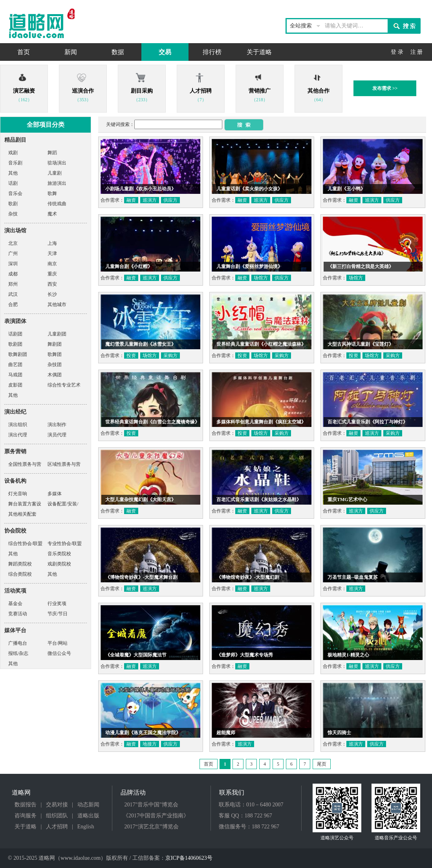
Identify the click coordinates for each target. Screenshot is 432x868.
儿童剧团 (57, 334)
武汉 (13, 294)
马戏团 (15, 375)
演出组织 (18, 425)
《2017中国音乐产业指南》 (156, 816)
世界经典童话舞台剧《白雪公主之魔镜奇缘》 (152, 422)
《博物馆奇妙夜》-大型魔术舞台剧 (141, 577)
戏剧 (13, 153)
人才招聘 (57, 827)
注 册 (417, 52)
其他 (13, 173)
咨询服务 (26, 816)
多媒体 (55, 494)
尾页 (322, 764)
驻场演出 (57, 163)
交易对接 (57, 805)
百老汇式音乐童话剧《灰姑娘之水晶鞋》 (259, 500)
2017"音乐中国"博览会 (151, 805)
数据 (118, 52)
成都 (13, 274)
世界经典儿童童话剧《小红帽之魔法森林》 (261, 344)
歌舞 (52, 193)
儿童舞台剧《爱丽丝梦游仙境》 (249, 266)
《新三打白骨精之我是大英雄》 (361, 266)
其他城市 (57, 305)
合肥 (13, 305)
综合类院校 (20, 574)
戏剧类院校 (59, 564)
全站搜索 (301, 26)
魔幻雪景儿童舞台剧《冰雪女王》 (141, 344)
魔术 (52, 214)
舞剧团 (55, 344)
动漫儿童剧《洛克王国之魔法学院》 (143, 733)
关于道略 (259, 52)
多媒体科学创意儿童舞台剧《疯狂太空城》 (261, 422)
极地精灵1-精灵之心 (348, 655)
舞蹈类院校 (20, 564)
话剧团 (15, 334)
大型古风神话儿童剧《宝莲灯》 (361, 344)
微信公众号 (59, 653)
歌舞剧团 (18, 354)
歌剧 (13, 204)
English (86, 827)
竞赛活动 (18, 614)
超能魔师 (226, 733)
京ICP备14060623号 (189, 858)
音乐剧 (15, 163)
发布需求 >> (385, 88)
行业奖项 (57, 604)
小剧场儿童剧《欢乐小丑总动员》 (141, 189)
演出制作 (57, 425)
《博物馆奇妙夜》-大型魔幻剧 (248, 577)
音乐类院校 (59, 554)
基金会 (15, 604)
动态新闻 (88, 805)
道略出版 (88, 816)
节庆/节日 (58, 614)
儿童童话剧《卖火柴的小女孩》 (249, 189)
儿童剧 (55, 173)
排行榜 (212, 52)
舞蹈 (52, 153)
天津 (52, 253)
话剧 (13, 183)
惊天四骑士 (339, 733)
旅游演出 (57, 183)
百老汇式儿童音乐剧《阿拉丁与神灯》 (368, 422)
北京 (13, 243)
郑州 (13, 284)
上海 (52, 243)
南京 (52, 264)
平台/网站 (58, 643)
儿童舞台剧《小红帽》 (129, 266)
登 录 (397, 52)
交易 (165, 52)
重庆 (52, 274)
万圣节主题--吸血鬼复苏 (353, 577)
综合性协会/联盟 (25, 543)
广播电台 (18, 643)
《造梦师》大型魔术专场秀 (245, 655)
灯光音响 (18, 494)
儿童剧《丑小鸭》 (346, 189)
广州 (13, 253)
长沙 (52, 294)
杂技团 (55, 365)
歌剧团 (15, 344)
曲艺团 (15, 365)
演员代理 (57, 435)
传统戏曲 (57, 204)
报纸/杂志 (18, 653)
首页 (24, 52)
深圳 (13, 264)
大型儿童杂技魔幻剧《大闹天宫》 (141, 500)
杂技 (13, 214)
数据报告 (26, 805)
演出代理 (18, 435)
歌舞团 (55, 354)
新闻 (71, 52)
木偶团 (55, 375)
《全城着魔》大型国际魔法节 (136, 655)
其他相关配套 (22, 514)
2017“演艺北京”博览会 (152, 827)
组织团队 (57, 816)
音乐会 (15, 193)
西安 (52, 284)
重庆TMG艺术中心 (347, 500)
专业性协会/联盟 (65, 543)
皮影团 (15, 385)
